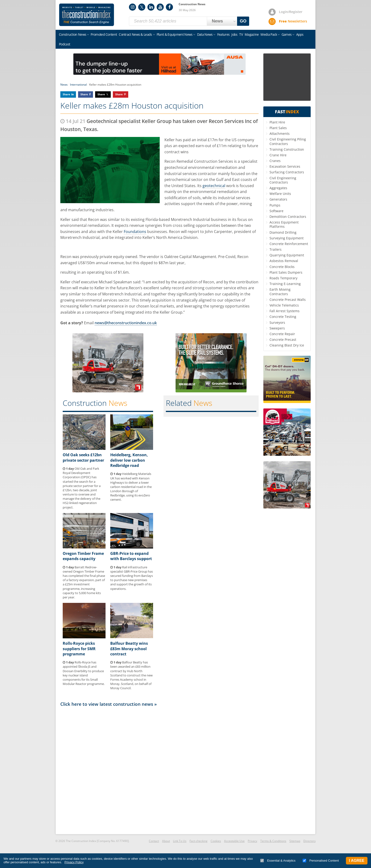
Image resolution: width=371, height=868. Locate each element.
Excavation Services (285, 166)
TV (241, 34)
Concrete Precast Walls (288, 300)
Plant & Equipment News (175, 34)
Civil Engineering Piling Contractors (288, 141)
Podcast (64, 44)
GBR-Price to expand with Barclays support (131, 556)
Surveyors (277, 322)
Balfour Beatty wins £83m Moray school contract (129, 649)
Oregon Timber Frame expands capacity (83, 556)
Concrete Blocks (282, 267)
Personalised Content (321, 861)
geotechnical (214, 186)
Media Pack (269, 34)
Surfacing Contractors (287, 172)
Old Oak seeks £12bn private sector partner (83, 457)
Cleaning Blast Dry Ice (287, 345)
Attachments (280, 134)
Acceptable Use (234, 841)
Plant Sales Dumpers (286, 272)
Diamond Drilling (283, 232)
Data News (205, 34)
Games (287, 34)
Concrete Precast (283, 340)
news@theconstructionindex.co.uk (126, 323)
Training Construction (287, 149)
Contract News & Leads (135, 34)
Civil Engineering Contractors (283, 180)
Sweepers (277, 328)
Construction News (73, 34)
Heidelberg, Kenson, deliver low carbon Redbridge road (129, 460)
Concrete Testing (283, 317)
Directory (309, 841)
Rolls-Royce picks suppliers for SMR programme (79, 649)
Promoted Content (104, 34)
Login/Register (291, 12)
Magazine (252, 34)
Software (276, 211)
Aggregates (278, 188)
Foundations (135, 232)
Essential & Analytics (278, 861)
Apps (300, 34)
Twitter (142, 7)
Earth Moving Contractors (280, 292)
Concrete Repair (282, 334)
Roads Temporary (283, 278)
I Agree (357, 861)
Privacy (252, 841)
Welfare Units (280, 194)
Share (66, 94)
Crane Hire (278, 155)
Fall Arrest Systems (285, 311)
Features (223, 34)
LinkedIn (151, 7)
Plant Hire (277, 122)
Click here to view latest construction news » (109, 704)
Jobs (234, 34)
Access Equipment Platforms (284, 224)
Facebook (169, 7)
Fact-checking (199, 841)
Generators (278, 199)
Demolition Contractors (288, 217)
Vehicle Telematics (284, 305)
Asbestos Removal (284, 261)
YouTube (160, 7)
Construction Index (87, 15)
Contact (154, 841)
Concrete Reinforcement (289, 244)
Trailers (276, 249)
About (166, 841)
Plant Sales (278, 128)
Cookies (216, 841)
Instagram (132, 7)
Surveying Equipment (287, 238)
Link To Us (180, 841)
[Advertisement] (159, 770)
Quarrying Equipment (287, 255)
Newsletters (293, 21)
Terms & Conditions (273, 841)
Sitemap (295, 841)
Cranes (275, 161)
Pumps (275, 205)
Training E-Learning (285, 284)
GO (243, 21)
